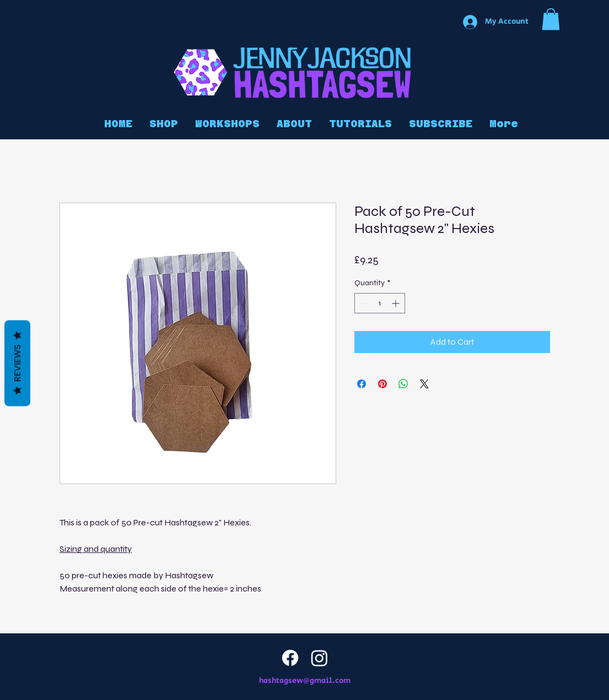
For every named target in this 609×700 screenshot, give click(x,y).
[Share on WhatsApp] (403, 384)
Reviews (17, 363)
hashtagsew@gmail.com (305, 681)
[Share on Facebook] (362, 384)
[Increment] (397, 303)
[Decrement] (363, 303)
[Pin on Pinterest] (382, 384)
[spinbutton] (380, 303)
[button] (551, 19)
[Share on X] (424, 384)
